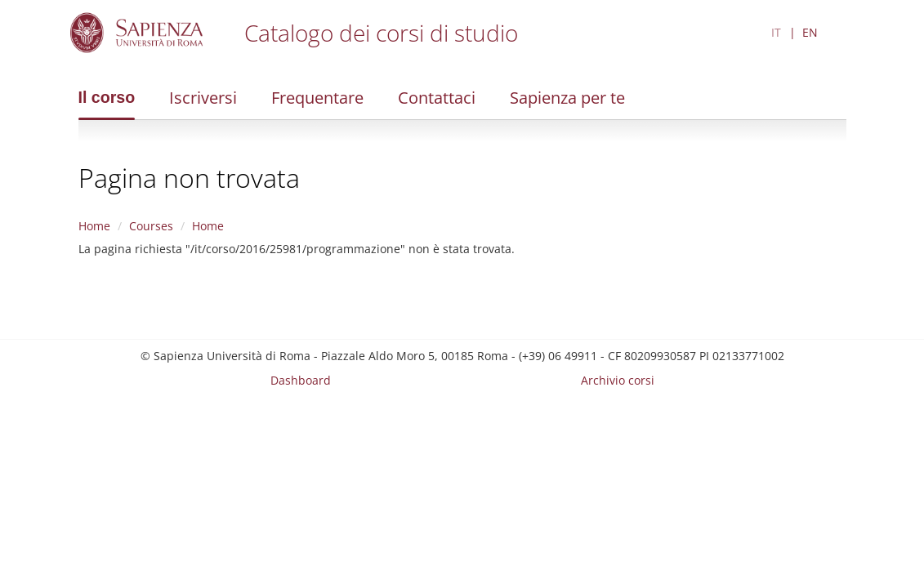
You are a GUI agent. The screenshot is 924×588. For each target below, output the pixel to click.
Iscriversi (203, 98)
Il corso (107, 97)
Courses (151, 226)
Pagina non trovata (189, 178)
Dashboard (301, 380)
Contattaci (437, 98)
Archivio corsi (618, 380)
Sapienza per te (567, 98)
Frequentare (317, 98)
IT (776, 32)
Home (94, 226)
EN (810, 32)
